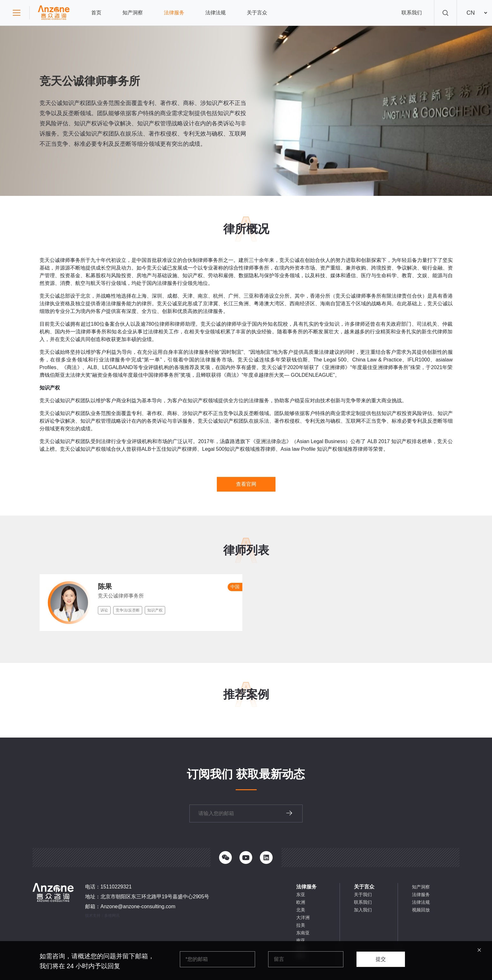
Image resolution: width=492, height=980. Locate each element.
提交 (381, 959)
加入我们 (363, 910)
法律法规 (216, 13)
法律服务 (174, 13)
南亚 (301, 940)
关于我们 (363, 895)
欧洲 (301, 902)
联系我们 (412, 13)
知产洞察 (133, 13)
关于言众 (257, 13)
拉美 (301, 925)
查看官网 (246, 484)
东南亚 (303, 933)
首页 (96, 13)
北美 (301, 910)
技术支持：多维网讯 (102, 916)
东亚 (301, 895)
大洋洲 (303, 917)
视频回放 (421, 910)
